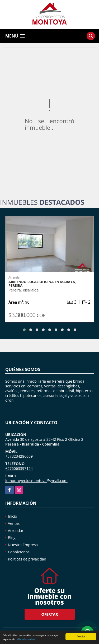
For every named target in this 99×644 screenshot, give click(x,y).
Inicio (13, 516)
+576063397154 (19, 468)
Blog (12, 538)
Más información (26, 640)
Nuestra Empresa (23, 545)
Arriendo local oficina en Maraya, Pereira (42, 284)
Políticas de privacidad (27, 559)
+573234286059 (19, 456)
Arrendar (16, 531)
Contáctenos (19, 552)
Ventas (14, 523)
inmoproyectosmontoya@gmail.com (36, 481)
